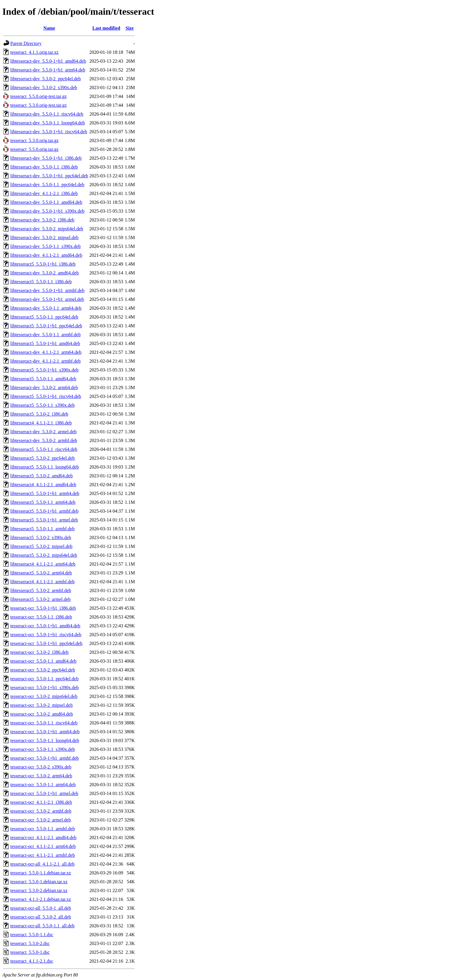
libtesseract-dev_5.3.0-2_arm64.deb (44, 387)
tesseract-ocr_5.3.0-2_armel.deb (41, 820)
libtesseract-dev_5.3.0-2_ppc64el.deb (45, 79)
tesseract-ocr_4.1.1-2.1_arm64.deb (43, 846)
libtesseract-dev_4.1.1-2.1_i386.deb (44, 193)
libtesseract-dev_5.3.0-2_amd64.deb (44, 273)
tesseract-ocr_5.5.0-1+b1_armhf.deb (45, 758)
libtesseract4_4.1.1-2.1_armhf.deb (43, 582)
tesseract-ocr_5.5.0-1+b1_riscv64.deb (46, 635)
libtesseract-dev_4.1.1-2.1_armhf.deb (45, 361)
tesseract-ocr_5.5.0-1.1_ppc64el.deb (44, 679)
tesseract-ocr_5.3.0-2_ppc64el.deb (43, 670)
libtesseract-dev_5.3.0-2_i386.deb (42, 220)
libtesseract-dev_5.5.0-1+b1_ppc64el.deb (49, 176)
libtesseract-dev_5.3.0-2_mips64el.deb (47, 229)
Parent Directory (26, 43)
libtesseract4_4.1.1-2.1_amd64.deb (43, 485)
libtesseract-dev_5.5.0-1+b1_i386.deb (46, 158)
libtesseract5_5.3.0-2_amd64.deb (42, 476)
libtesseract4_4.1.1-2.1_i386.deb (41, 423)
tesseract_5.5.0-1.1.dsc (32, 935)
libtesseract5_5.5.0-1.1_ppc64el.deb (44, 317)
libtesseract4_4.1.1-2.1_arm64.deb (43, 564)
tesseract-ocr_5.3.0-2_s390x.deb (41, 767)
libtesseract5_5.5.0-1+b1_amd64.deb (45, 343)
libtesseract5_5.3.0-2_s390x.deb (41, 537)
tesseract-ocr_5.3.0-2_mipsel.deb (42, 705)
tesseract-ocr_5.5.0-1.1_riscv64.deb (44, 723)
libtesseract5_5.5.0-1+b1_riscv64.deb (46, 396)
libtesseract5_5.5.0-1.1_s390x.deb (43, 405)
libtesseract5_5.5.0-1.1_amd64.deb (43, 379)
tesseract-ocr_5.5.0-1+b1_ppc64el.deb (46, 643)
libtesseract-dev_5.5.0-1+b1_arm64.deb (48, 70)
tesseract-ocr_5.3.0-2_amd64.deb (42, 714)
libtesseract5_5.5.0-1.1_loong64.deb (45, 467)
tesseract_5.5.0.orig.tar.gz (34, 149)
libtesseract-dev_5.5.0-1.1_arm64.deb (46, 308)
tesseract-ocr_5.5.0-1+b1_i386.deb (43, 608)
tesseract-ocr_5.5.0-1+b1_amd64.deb (45, 626)
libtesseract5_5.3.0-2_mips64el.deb (44, 555)
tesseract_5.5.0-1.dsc (30, 952)
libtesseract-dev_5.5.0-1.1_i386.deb (44, 167)
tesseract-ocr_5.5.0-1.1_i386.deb (41, 617)
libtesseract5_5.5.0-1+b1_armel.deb (44, 520)
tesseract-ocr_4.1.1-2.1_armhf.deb (43, 855)
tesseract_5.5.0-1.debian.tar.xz (39, 882)
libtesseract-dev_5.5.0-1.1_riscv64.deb (47, 114)
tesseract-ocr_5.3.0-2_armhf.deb (41, 811)
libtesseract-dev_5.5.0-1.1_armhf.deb (45, 335)
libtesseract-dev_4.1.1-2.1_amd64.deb (46, 255)
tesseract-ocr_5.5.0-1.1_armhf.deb (43, 829)
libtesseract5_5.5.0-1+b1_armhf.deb (44, 511)
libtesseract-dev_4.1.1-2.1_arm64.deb (46, 352)
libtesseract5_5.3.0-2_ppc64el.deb (43, 458)
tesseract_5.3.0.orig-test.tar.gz (39, 105)
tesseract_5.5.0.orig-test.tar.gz (39, 96)
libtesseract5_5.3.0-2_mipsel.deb (41, 546)
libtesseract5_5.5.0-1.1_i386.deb (41, 282)
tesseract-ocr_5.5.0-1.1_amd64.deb (43, 661)
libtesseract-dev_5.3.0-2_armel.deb (43, 432)
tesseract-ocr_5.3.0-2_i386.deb (39, 652)
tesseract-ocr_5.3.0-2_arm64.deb (41, 776)
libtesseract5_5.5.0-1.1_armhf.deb (43, 529)
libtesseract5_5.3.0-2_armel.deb (40, 599)
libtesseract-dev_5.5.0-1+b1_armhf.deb (47, 290)
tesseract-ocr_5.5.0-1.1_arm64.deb (43, 785)
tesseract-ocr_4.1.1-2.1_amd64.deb (43, 837)
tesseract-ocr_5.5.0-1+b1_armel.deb (44, 793)
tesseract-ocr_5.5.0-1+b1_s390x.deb (45, 687)
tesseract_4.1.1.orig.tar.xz (34, 52)
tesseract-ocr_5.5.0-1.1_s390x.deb (43, 749)
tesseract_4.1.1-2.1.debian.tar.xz (41, 899)
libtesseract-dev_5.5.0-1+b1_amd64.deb (48, 61)
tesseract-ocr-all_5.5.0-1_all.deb (41, 908)
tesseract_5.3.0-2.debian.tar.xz (39, 890)
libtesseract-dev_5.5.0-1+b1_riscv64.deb (49, 132)
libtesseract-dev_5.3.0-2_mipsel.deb (44, 237)
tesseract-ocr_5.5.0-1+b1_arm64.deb (45, 732)
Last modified (106, 28)
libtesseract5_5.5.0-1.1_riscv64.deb (44, 449)
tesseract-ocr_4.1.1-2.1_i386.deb (41, 802)
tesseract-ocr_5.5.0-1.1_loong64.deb (45, 740)
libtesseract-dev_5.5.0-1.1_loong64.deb (48, 123)
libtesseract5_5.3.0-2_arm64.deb (41, 573)
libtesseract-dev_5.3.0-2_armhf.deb (44, 440)
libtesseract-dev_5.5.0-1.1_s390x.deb (45, 246)
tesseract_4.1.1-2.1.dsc (32, 961)
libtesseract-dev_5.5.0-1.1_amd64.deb (46, 202)
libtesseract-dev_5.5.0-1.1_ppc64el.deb (47, 185)
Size (130, 28)
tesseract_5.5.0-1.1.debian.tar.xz (41, 873)
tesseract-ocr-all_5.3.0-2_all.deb (41, 917)
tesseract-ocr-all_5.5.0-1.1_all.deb (42, 926)
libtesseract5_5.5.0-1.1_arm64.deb (43, 502)
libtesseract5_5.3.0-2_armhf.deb (41, 590)
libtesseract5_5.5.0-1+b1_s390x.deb (44, 370)
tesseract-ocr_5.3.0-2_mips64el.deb (44, 696)
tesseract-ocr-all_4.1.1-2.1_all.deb (42, 864)
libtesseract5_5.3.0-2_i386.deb (39, 414)
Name (49, 28)
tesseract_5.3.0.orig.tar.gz (34, 140)
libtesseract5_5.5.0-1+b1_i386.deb (43, 264)
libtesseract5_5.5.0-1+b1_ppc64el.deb (46, 326)
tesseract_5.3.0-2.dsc (30, 943)
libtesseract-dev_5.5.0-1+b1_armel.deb (47, 299)
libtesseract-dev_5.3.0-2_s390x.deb (44, 87)
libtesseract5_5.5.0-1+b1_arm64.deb (45, 493)
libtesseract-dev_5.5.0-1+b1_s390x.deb (47, 211)
